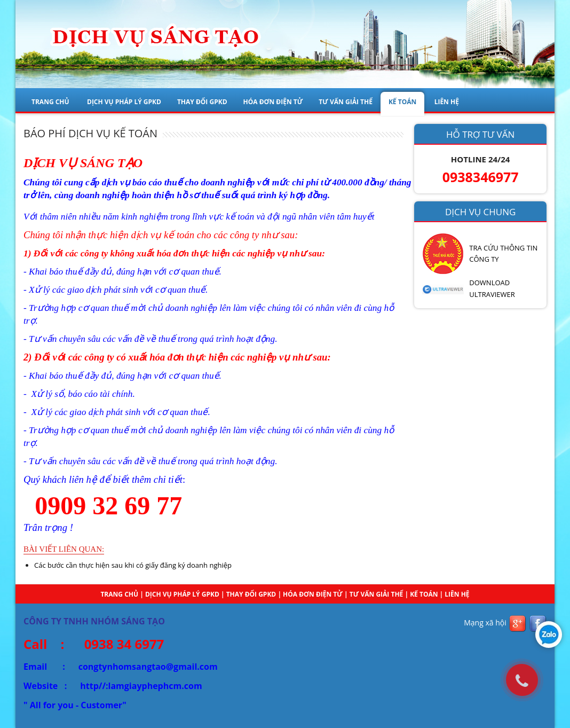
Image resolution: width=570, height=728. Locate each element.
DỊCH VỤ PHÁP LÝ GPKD (124, 102)
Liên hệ (457, 594)
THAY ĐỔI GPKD (202, 102)
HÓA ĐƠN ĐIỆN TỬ (273, 102)
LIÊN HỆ (447, 102)
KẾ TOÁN (402, 102)
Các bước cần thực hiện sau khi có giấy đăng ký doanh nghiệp (133, 565)
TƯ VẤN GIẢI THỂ (346, 102)
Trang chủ (50, 102)
